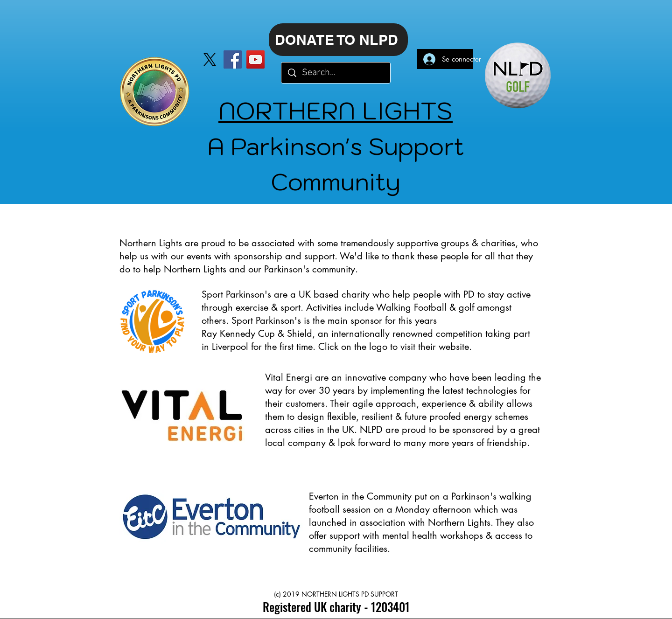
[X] (210, 59)
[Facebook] (233, 59)
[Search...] (336, 73)
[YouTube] (255, 59)
